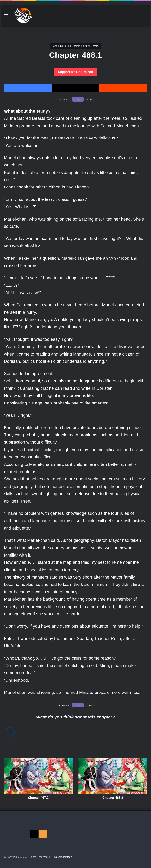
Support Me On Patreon (76, 72)
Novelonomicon (63, 857)
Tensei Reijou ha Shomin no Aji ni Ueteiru (75, 46)
